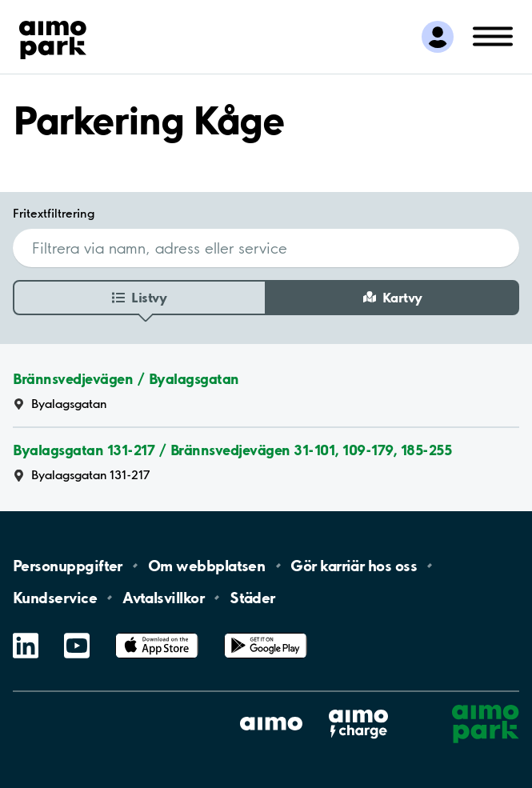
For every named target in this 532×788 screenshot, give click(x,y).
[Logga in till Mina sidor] (438, 37)
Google (266, 633)
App (157, 633)
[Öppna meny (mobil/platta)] (493, 35)
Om (206, 566)
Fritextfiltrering (54, 213)
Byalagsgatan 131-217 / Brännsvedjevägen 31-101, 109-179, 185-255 (232, 450)
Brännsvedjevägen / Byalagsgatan (126, 379)
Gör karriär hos (354, 566)
